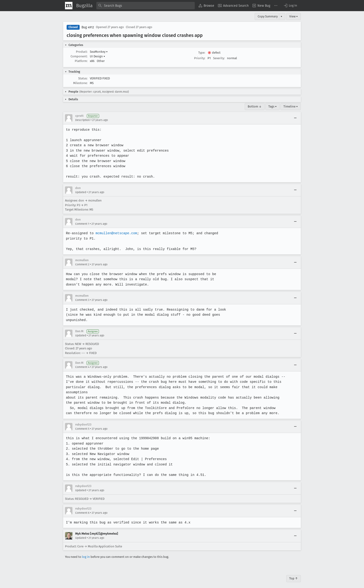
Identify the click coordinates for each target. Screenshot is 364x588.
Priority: (200, 58)
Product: (82, 52)
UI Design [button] (97, 56)
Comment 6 (82, 508)
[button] (290, 6)
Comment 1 (82, 224)
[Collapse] (295, 118)
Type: (202, 53)
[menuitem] (206, 6)
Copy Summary (268, 16)
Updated (81, 192)
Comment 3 (82, 300)
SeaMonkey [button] (99, 52)
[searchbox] (146, 6)
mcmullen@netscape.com (116, 233)
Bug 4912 (88, 27)
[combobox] (146, 6)
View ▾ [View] (294, 16)
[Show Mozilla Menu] (69, 6)
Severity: (219, 58)
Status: (83, 78)
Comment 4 (82, 367)
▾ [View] (281, 16)
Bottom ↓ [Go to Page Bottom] (255, 106)
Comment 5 (82, 423)
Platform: (81, 61)
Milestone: (80, 83)
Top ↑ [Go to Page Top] (294, 573)
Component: (79, 56)
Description (83, 120)
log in (86, 552)
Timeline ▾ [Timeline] (291, 106)
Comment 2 (82, 264)
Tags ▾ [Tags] (273, 106)
